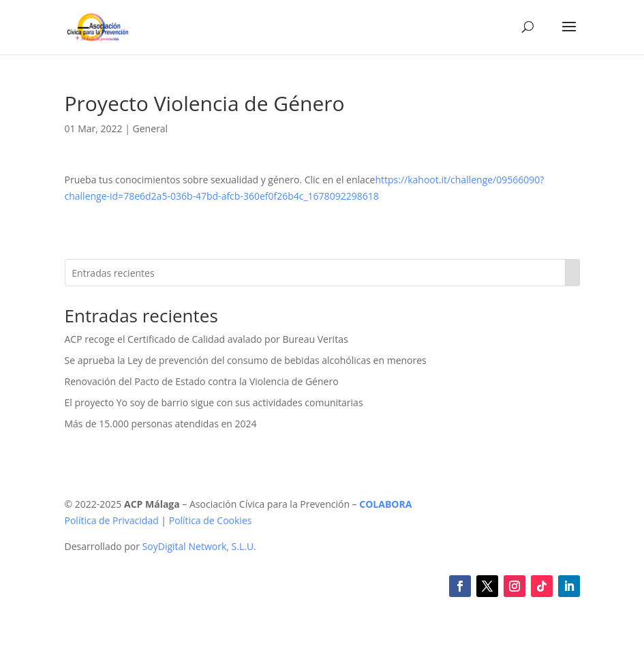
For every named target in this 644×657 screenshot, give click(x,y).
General (151, 128)
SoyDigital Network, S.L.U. (199, 546)
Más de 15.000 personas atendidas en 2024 (161, 424)
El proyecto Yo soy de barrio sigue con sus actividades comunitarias (214, 402)
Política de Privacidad (112, 520)
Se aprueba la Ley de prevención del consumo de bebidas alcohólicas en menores (246, 360)
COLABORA (385, 504)
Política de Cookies (211, 520)
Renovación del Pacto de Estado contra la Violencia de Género (202, 381)
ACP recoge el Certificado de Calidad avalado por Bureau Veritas (206, 339)
